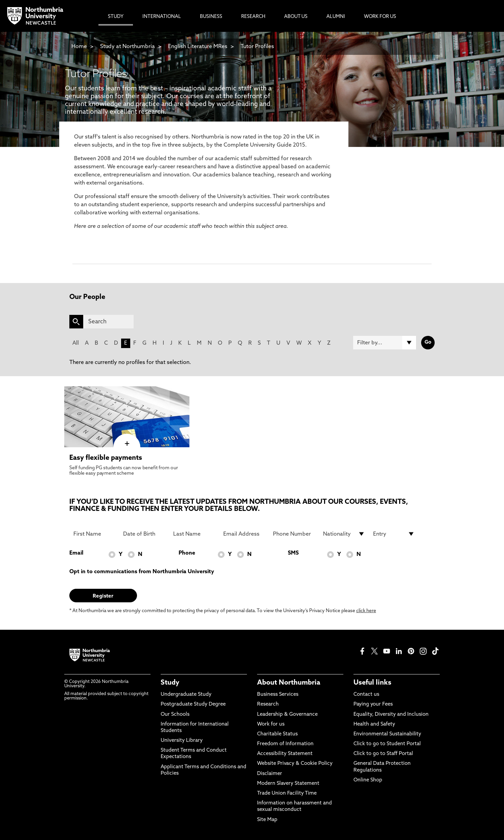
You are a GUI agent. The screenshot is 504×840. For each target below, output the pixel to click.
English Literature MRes (198, 47)
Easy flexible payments (106, 458)
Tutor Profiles (257, 47)
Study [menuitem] (116, 17)
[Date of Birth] (144, 534)
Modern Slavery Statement (288, 784)
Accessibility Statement (285, 754)
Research (268, 704)
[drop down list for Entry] (394, 534)
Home (79, 47)
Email (76, 553)
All (76, 343)
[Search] (108, 322)
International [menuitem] (162, 17)
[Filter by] (385, 343)
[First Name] (94, 534)
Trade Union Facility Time (287, 793)
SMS (293, 553)
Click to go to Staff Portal (383, 754)
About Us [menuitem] (296, 17)
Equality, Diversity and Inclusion (391, 715)
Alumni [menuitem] (336, 17)
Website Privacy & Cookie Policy (295, 764)
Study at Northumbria (128, 47)
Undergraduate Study (186, 695)
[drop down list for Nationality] (344, 534)
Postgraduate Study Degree (193, 704)
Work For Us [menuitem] (380, 17)
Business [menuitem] (211, 17)
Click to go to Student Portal (387, 744)
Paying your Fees (373, 704)
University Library (182, 741)
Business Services (278, 695)
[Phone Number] (294, 534)
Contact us (366, 695)
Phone (187, 553)
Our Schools (175, 715)
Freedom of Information (285, 744)
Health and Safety (374, 724)
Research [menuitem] (253, 17)
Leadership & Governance (287, 715)
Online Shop (368, 780)
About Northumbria (289, 683)
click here (366, 611)
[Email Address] (244, 534)
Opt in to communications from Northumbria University (142, 572)
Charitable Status (277, 734)
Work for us (271, 724)
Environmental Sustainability (387, 734)
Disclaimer (270, 774)
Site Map (267, 820)
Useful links (372, 683)
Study (170, 683)
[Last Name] (194, 534)
